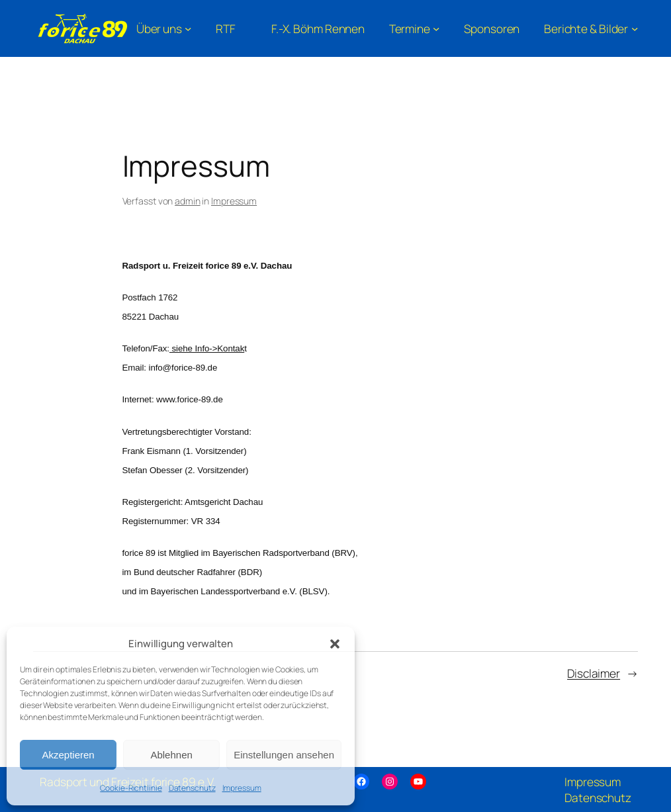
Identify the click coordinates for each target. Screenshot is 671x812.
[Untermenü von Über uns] (164, 28)
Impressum (242, 788)
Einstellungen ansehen (284, 755)
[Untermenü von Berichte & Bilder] (591, 28)
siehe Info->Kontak (207, 348)
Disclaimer (594, 673)
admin (188, 201)
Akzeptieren (68, 755)
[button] (335, 644)
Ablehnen (171, 755)
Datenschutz (192, 788)
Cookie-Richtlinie (131, 788)
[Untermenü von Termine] (415, 28)
